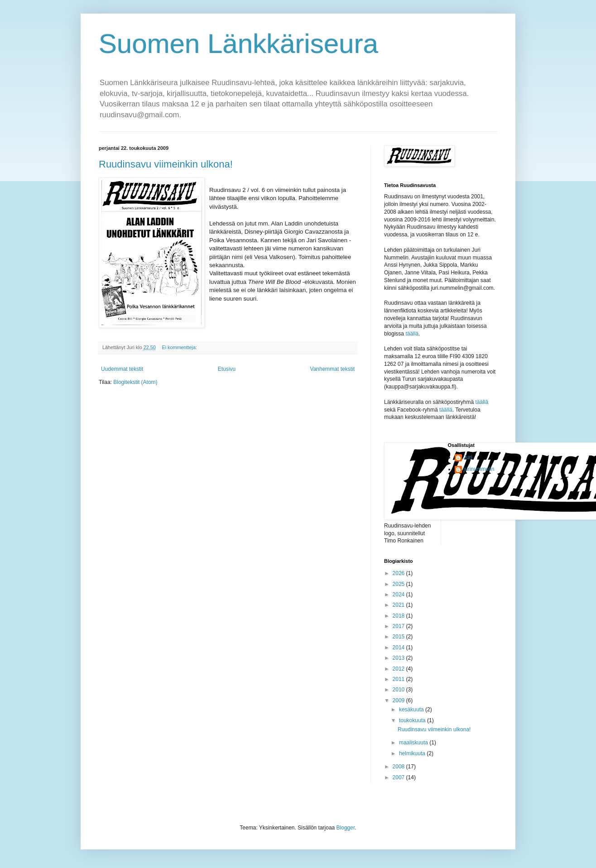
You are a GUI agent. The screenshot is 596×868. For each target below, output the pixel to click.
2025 (399, 584)
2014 (399, 647)
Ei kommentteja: (180, 347)
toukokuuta (413, 720)
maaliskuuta (414, 743)
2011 (399, 679)
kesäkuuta (412, 710)
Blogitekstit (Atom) (135, 382)
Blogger (346, 828)
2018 (399, 616)
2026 (399, 573)
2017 (399, 626)
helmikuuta (413, 753)
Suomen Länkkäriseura (238, 44)
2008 (399, 767)
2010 (399, 690)
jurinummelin (479, 469)
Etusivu (227, 369)
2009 (399, 700)
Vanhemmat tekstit (332, 369)
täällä (412, 334)
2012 (399, 669)
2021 (399, 605)
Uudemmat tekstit (122, 369)
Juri (468, 457)
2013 (399, 658)
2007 (399, 777)
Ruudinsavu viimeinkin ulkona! (166, 164)
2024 (399, 595)
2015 (399, 637)
